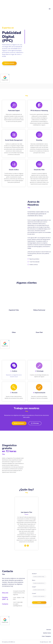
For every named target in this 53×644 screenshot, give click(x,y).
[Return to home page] (9, 9)
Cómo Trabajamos (46, 636)
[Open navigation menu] (50, 9)
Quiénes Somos (47, 633)
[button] (9, 63)
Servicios (49, 630)
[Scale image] (39, 299)
